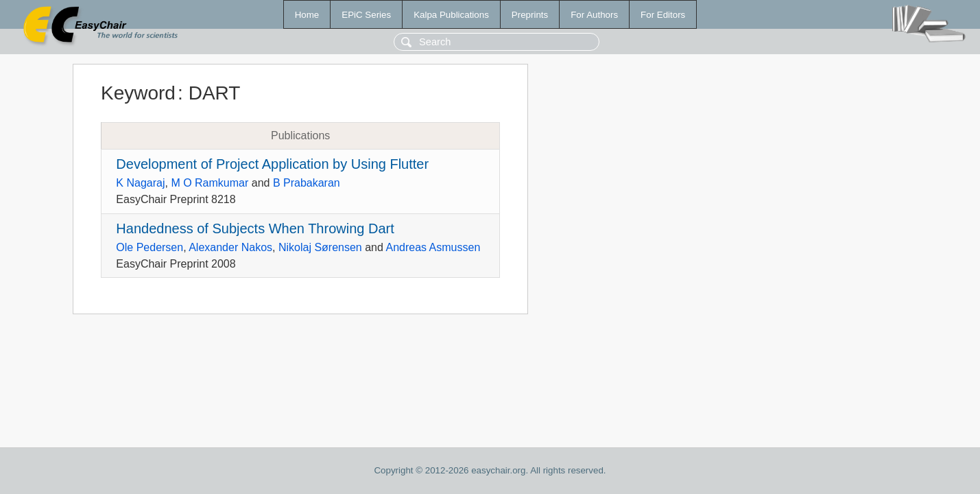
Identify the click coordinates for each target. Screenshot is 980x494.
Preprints (530, 15)
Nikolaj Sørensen (320, 247)
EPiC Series (366, 15)
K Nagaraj (140, 183)
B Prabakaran (307, 183)
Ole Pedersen (150, 247)
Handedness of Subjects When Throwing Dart (255, 228)
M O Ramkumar (210, 183)
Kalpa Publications (451, 15)
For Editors (663, 15)
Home (307, 15)
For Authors (594, 15)
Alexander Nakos (230, 247)
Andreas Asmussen (433, 247)
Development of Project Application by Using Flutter (272, 164)
